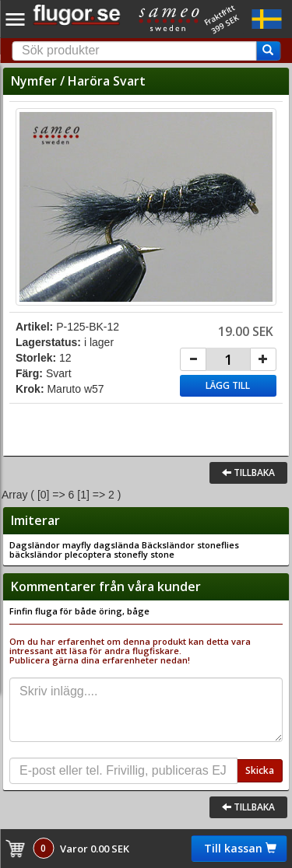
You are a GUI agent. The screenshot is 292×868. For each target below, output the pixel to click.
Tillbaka (248, 472)
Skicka (260, 770)
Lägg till (228, 385)
